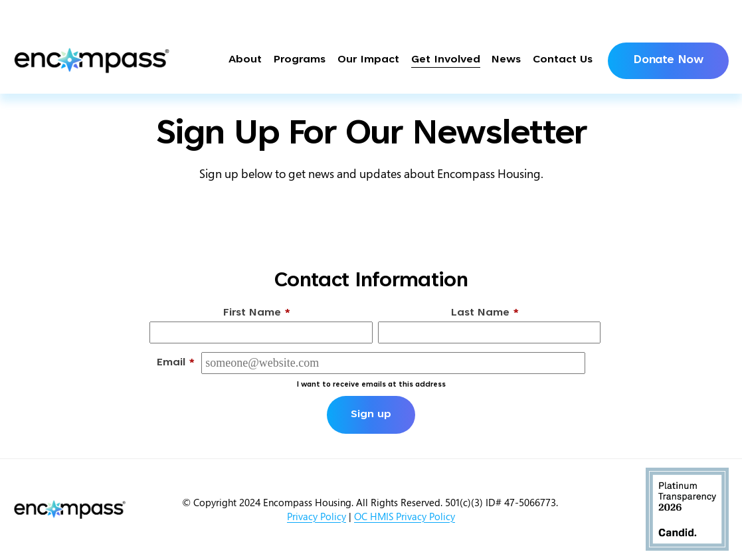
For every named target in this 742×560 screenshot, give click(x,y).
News (506, 60)
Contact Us (563, 60)
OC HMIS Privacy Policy (405, 516)
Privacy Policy (317, 516)
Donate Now (668, 60)
